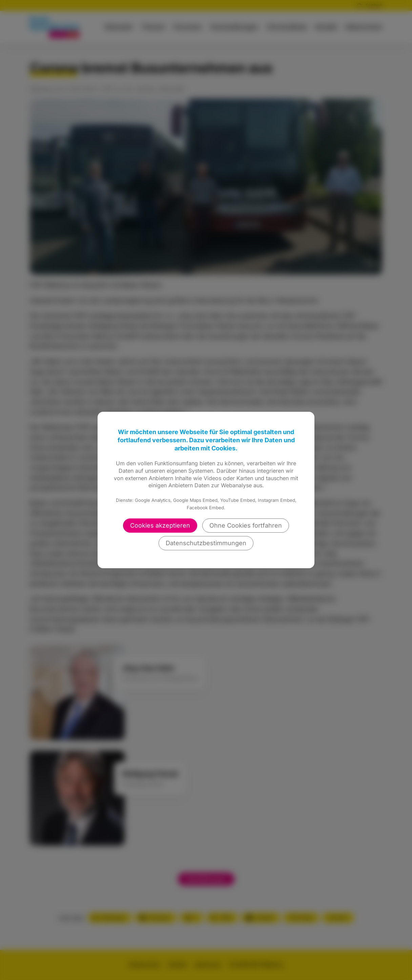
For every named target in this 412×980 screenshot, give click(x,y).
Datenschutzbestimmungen (206, 543)
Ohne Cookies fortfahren (246, 525)
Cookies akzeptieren (160, 525)
